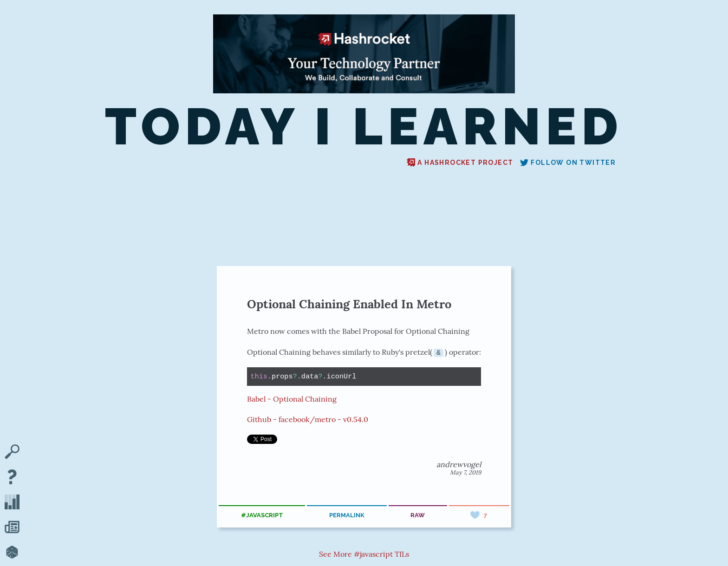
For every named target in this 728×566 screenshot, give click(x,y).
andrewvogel (459, 464)
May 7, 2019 (465, 472)
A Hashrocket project (460, 163)
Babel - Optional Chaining (292, 398)
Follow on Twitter (568, 163)
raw (418, 515)
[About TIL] (12, 478)
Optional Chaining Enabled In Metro (349, 304)
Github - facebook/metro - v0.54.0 (308, 419)
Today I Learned (364, 127)
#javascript (262, 515)
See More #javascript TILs (364, 554)
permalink (347, 515)
